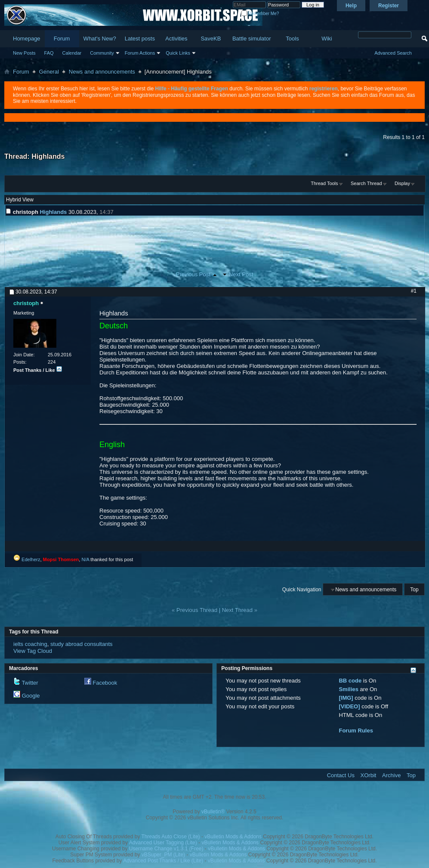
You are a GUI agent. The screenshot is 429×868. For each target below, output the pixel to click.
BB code (350, 681)
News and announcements (102, 72)
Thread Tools (324, 183)
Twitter (30, 683)
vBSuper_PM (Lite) (163, 855)
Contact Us (341, 775)
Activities (176, 39)
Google (31, 696)
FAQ (49, 53)
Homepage (27, 39)
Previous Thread (197, 610)
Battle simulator (252, 39)
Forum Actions (140, 53)
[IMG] (346, 698)
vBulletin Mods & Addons (233, 837)
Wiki (327, 39)
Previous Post (193, 274)
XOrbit (369, 775)
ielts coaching (30, 644)
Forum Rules (356, 731)
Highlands (48, 156)
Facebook (105, 683)
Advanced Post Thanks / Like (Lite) (163, 861)
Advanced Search (393, 53)
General (49, 72)
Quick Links (178, 53)
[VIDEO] (349, 706)
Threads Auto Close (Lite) (171, 837)
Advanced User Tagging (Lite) (163, 843)
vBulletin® (213, 812)
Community (102, 53)
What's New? (100, 39)
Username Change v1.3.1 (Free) (166, 849)
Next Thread (237, 610)
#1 (414, 291)
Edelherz (31, 559)
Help (351, 6)
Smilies (349, 689)
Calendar (72, 53)
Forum (62, 39)
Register (389, 6)
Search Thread (366, 183)
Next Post (241, 274)
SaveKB (211, 39)
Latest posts (140, 39)
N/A (85, 559)
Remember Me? (260, 14)
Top (414, 590)
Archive (391, 775)
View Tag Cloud (33, 651)
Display (402, 183)
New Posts (24, 53)
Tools (292, 39)
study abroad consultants (82, 644)
